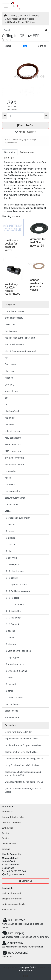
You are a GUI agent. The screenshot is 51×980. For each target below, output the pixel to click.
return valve (10, 471)
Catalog (14, 16)
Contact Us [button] (26, 881)
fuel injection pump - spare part (20, 338)
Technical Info (9, 844)
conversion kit (12, 504)
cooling (10, 631)
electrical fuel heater (15, 344)
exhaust (11, 524)
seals (31, 19)
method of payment (11, 893)
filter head (10, 371)
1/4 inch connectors (15, 458)
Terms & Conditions (12, 822)
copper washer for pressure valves (37, 285)
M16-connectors (13, 451)
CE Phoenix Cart (26, 971)
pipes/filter (14, 611)
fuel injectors (11, 331)
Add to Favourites (26, 132)
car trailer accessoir (14, 311)
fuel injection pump (17, 19)
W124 (23, 16)
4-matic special (14, 698)
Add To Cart (26, 125)
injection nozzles (17, 585)
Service (6, 838)
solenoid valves (12, 431)
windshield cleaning (16, 671)
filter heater (10, 364)
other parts (15, 605)
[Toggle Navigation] (6, 6)
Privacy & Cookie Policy (13, 817)
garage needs (11, 711)
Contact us (7, 957)
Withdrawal (7, 828)
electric (10, 538)
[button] (26, 72)
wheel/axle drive (15, 664)
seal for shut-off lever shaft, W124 (21, 752)
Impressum (8, 812)
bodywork (12, 558)
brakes (10, 531)
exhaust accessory (14, 318)
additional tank (12, 717)
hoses (8, 478)
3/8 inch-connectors (15, 464)
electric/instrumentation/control (20, 351)
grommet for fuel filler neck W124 (38, 242)
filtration (9, 378)
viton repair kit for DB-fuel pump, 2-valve (24, 759)
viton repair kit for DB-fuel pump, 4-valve (24, 782)
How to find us (9, 910)
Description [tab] (10, 152)
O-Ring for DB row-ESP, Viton (21, 22)
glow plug (10, 384)
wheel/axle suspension (18, 518)
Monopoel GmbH (28, 967)
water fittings (11, 391)
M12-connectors (13, 438)
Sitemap (6, 849)
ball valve (9, 424)
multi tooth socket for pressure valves (11, 245)
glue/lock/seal (12, 411)
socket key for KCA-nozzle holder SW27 (13, 289)
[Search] (23, 30)
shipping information (12, 899)
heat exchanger (12, 704)
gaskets (12, 578)
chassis (11, 544)
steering (11, 644)
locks (10, 678)
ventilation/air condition (18, 651)
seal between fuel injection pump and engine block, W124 (23, 774)
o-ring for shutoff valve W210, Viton (22, 765)
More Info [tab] (9, 158)
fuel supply (34, 16)
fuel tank (13, 624)
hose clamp (11, 484)
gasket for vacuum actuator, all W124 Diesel (23, 790)
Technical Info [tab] (27, 152)
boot (7, 398)
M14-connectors (13, 444)
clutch (10, 638)
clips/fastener (15, 571)
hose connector (12, 491)
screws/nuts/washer (15, 498)
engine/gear (13, 658)
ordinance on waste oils (13, 904)
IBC (7, 404)
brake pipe (10, 324)
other (9, 691)
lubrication (12, 684)
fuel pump (10, 418)
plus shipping (12, 109)
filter (7, 358)
